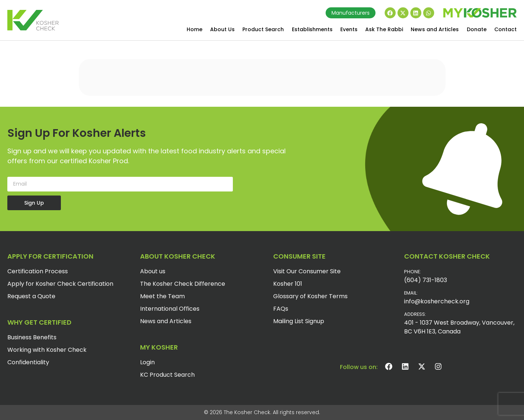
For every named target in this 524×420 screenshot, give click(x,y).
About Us (222, 29)
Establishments (312, 29)
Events (349, 29)
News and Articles (435, 29)
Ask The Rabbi (384, 29)
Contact (505, 29)
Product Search (263, 29)
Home (195, 29)
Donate (477, 29)
